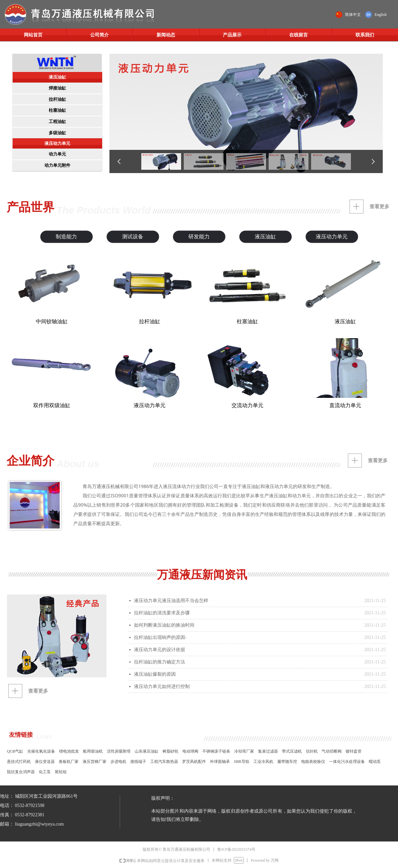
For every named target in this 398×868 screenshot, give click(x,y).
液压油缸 (57, 77)
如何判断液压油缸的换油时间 (164, 625)
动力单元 (57, 154)
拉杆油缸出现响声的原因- (160, 637)
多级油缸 (57, 133)
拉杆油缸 (57, 99)
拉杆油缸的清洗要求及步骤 (162, 613)
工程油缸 (57, 122)
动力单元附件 (57, 165)
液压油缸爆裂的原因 (155, 674)
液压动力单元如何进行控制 (162, 686)
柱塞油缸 (57, 110)
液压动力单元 (57, 143)
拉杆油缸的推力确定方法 (160, 662)
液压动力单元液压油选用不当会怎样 (171, 601)
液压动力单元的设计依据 (160, 650)
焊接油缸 (57, 88)
